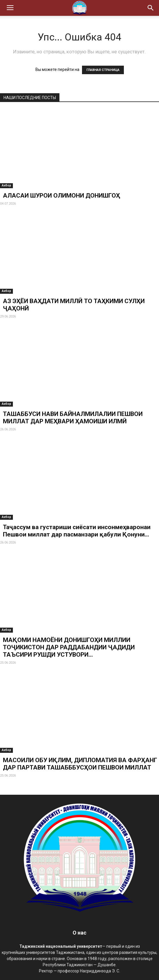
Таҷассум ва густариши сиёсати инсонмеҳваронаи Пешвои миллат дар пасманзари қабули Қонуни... (77, 531)
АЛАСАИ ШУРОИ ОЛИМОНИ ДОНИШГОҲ (61, 196)
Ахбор (6, 185)
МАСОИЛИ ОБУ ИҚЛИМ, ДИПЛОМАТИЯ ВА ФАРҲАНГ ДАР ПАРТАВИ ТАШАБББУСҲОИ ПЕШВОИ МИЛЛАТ (80, 764)
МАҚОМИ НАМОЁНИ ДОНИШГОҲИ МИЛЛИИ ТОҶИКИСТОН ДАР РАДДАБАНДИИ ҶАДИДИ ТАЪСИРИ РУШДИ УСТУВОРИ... (69, 647)
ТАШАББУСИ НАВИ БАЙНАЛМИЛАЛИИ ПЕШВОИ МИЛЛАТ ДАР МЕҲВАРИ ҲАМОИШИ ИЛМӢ (73, 418)
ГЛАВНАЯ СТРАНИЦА (103, 70)
